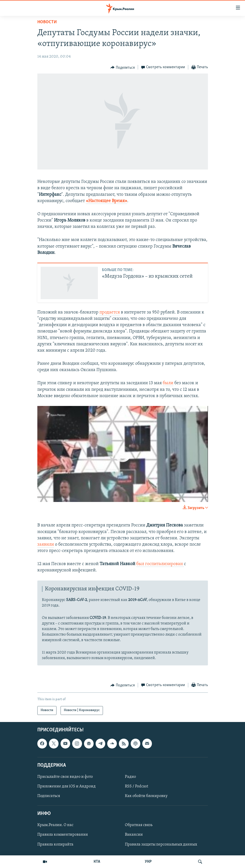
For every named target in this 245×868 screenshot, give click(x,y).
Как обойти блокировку (146, 796)
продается (110, 312)
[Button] (123, 67)
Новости (47, 22)
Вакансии (134, 835)
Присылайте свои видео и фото (65, 777)
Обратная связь (139, 825)
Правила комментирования (63, 835)
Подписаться (49, 796)
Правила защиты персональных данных (161, 844)
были (168, 383)
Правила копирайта (55, 844)
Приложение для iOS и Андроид (66, 786)
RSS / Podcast (137, 786)
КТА (97, 862)
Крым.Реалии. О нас (55, 825)
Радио (130, 777)
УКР (148, 862)
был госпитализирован (160, 564)
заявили (46, 545)
